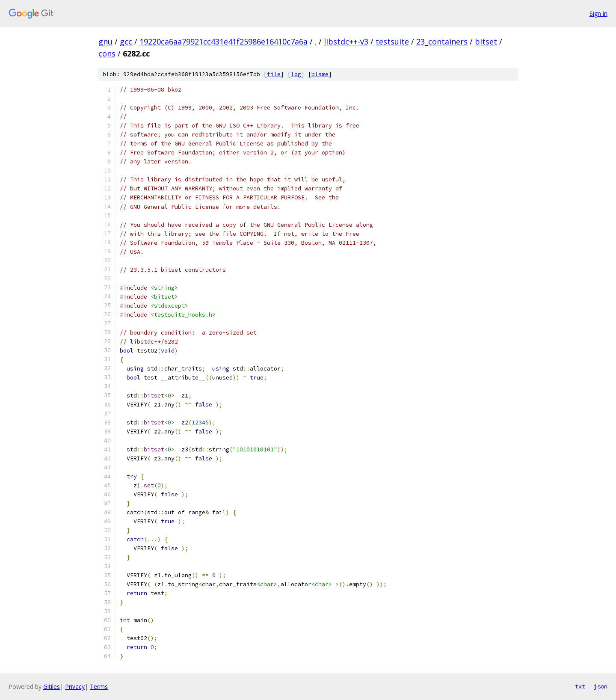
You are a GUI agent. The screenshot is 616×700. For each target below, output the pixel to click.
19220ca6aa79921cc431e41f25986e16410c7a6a (224, 42)
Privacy (75, 687)
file (274, 74)
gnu (105, 42)
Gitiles (52, 687)
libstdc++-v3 (346, 42)
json (601, 686)
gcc (126, 42)
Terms (99, 687)
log (296, 74)
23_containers (442, 42)
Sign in (598, 13)
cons (107, 53)
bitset (486, 42)
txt (580, 686)
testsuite (392, 42)
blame (320, 74)
